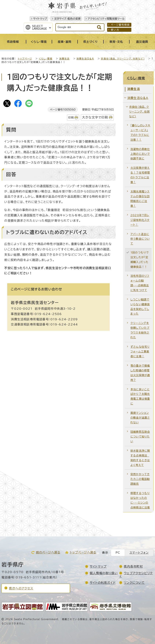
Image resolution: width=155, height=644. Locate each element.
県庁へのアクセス (21, 588)
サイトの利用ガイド (103, 583)
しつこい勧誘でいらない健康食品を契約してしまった (140, 307)
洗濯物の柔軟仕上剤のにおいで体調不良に (140, 154)
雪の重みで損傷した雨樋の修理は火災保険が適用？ (140, 373)
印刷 (71, 117)
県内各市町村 (133, 566)
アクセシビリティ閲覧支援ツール (106, 19)
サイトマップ (40, 19)
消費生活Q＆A (85, 59)
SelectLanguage (40, 27)
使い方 (115, 30)
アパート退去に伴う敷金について (140, 239)
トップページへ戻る (83, 552)
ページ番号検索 (120, 25)
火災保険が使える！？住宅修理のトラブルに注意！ (140, 175)
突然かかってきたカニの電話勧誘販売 (140, 479)
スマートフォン (139, 553)
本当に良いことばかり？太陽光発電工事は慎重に (140, 396)
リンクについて (134, 583)
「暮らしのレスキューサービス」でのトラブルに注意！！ (141, 133)
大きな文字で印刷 (95, 117)
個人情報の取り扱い (104, 573)
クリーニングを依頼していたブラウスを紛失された (140, 330)
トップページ (25, 59)
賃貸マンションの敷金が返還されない (140, 418)
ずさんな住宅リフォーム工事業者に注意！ (140, 351)
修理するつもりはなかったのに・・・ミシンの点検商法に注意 (140, 500)
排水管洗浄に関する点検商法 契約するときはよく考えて (140, 458)
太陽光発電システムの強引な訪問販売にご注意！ (140, 199)
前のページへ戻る (48, 552)
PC (118, 553)
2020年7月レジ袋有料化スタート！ (140, 220)
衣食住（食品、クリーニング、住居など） (123, 59)
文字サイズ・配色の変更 (67, 19)
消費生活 (64, 59)
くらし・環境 (46, 59)
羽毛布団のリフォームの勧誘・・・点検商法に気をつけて (140, 283)
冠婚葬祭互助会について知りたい (140, 437)
